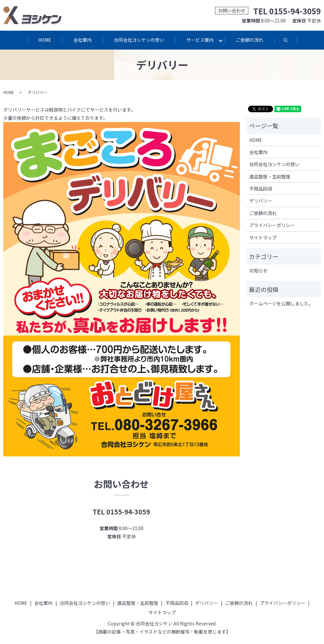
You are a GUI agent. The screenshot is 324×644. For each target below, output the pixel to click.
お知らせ (258, 271)
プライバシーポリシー (272, 225)
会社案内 (83, 40)
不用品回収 (261, 189)
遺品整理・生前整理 (270, 177)
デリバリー (261, 201)
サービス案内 (200, 40)
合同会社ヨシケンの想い (139, 40)
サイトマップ (263, 238)
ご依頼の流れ (250, 40)
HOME (44, 40)
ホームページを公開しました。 (281, 304)
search (292, 43)
